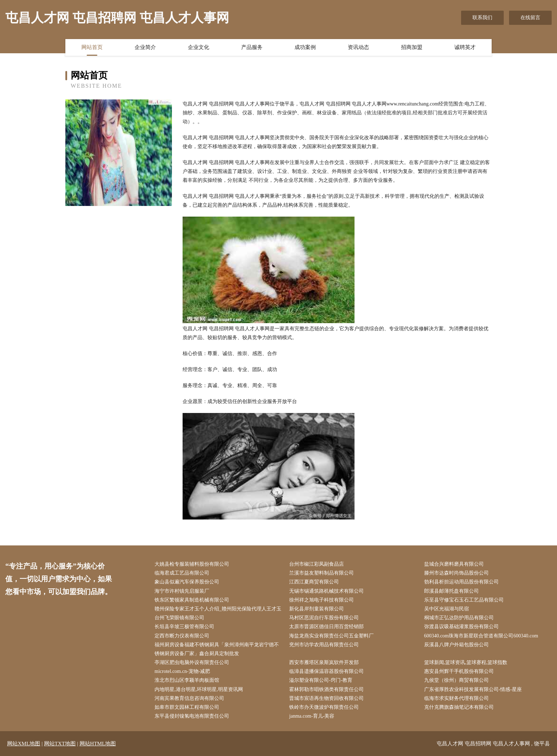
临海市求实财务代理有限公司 (456, 698)
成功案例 (305, 47)
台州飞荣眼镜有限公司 (179, 618)
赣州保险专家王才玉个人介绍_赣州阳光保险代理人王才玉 (218, 609)
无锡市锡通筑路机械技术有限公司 (326, 591)
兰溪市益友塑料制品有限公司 (321, 573)
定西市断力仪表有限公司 (182, 636)
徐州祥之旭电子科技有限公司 (321, 600)
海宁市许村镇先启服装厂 (182, 591)
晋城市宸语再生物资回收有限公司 (326, 698)
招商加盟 (412, 47)
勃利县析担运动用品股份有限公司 (461, 582)
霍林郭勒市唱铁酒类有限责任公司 (326, 689)
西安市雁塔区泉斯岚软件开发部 (324, 662)
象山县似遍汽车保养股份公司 (187, 582)
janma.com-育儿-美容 (312, 716)
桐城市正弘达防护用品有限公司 (459, 618)
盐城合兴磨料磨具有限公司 (454, 564)
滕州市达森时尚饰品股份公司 (456, 573)
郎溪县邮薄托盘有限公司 (451, 591)
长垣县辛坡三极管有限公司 (184, 627)
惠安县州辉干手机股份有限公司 (459, 671)
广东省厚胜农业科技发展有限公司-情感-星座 (473, 689)
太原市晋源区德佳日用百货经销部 (326, 627)
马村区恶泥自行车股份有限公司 (324, 618)
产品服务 (252, 47)
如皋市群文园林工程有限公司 (187, 707)
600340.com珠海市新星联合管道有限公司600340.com (481, 636)
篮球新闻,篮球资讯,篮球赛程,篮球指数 (466, 662)
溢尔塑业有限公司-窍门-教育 (321, 680)
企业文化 (199, 47)
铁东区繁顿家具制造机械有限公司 (192, 600)
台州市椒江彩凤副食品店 (317, 564)
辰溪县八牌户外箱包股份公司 (456, 645)
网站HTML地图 (98, 744)
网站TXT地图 (60, 744)
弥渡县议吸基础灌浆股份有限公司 (461, 627)
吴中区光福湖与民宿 (447, 609)
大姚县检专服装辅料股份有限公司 (192, 564)
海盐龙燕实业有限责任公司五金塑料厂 (331, 636)
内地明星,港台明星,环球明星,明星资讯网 (199, 689)
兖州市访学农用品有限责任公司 (324, 645)
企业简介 (145, 47)
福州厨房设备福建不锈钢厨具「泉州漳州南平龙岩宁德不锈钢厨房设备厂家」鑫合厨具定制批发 (217, 649)
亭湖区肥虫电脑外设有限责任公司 (192, 662)
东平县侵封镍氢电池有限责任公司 (192, 716)
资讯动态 (358, 47)
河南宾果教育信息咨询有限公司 (189, 698)
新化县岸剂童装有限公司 (317, 609)
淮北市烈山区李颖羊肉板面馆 (187, 680)
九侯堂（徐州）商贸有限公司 (456, 680)
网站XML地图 (24, 744)
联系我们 (482, 18)
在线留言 (530, 18)
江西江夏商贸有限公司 (314, 582)
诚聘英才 (465, 47)
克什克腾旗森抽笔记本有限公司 (459, 707)
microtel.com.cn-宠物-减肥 (182, 671)
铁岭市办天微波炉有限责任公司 (324, 707)
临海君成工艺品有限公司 (182, 573)
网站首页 (92, 47)
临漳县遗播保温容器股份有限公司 (326, 671)
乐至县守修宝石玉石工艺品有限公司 (464, 600)
